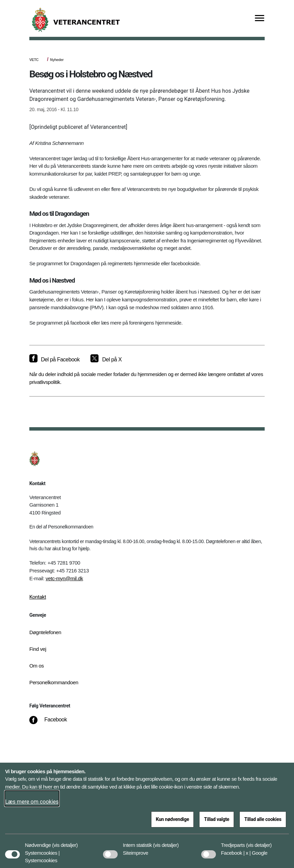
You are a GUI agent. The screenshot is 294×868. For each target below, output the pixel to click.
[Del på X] (106, 360)
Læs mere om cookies (32, 802)
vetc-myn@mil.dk (64, 578)
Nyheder (57, 60)
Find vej (38, 649)
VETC (34, 60)
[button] (65, 842)
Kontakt (38, 597)
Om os (36, 666)
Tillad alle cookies (263, 819)
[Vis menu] (260, 19)
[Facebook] (53, 723)
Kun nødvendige (173, 819)
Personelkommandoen (54, 682)
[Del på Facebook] (54, 360)
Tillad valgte (217, 819)
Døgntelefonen (45, 632)
